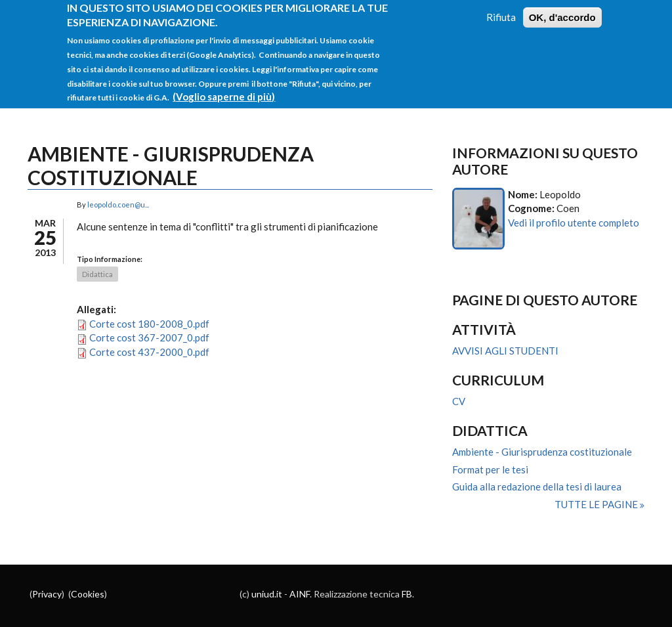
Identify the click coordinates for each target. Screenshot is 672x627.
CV (459, 401)
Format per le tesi (490, 469)
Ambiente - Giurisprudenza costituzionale (542, 452)
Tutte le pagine (597, 504)
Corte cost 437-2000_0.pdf (149, 352)
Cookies (88, 594)
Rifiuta (501, 10)
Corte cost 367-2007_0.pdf (149, 337)
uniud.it (267, 594)
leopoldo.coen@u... (118, 205)
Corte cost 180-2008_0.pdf (149, 324)
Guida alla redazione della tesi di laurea (537, 486)
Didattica (97, 274)
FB (407, 594)
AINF (300, 594)
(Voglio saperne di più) (224, 90)
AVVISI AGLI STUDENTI (505, 351)
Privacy (47, 594)
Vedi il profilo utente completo (574, 223)
